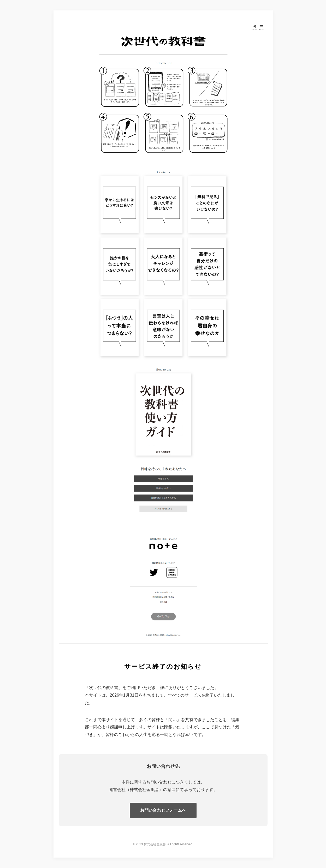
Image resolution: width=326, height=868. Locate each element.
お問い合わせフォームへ (163, 810)
